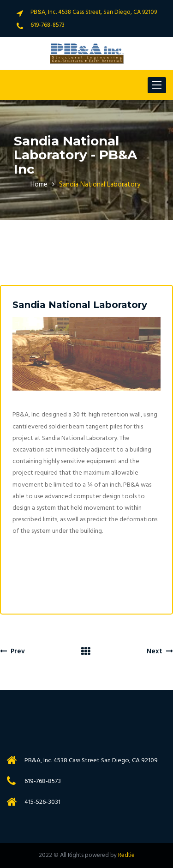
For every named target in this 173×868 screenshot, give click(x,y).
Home (39, 185)
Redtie (126, 855)
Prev (12, 651)
